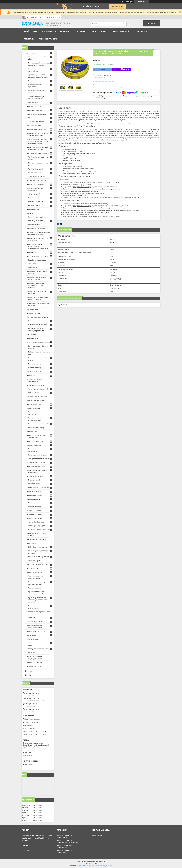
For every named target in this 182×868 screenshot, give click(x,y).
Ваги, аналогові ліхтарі (36, 428)
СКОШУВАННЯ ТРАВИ (36, 631)
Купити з (122, 69)
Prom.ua (102, 861)
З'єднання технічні (35, 514)
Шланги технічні (34, 484)
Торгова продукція (35, 588)
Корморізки (32, 335)
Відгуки (28, 675)
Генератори (32, 635)
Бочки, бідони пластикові (37, 114)
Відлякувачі (32, 543)
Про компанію (66, 31)
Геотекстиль (33, 321)
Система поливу (34, 408)
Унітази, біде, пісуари (36, 622)
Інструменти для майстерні (38, 564)
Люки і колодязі (34, 209)
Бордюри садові (34, 499)
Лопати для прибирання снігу (39, 389)
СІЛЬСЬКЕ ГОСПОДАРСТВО (39, 557)
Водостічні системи (35, 225)
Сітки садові (33, 252)
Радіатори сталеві (35, 198)
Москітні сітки (33, 309)
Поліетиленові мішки (36, 364)
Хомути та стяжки (35, 510)
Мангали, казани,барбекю (37, 397)
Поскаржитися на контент (85, 866)
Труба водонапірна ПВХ (37, 177)
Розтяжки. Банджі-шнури (37, 539)
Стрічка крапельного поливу (38, 81)
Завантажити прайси (122, 31)
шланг (100, 187)
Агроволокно (33, 264)
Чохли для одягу (34, 313)
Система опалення (35, 572)
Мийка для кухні (34, 480)
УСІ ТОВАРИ (31, 53)
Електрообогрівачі (35, 206)
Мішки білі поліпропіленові (38, 325)
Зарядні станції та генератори (39, 649)
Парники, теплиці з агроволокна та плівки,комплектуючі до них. (38, 246)
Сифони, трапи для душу (37, 110)
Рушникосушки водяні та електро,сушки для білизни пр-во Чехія (38, 600)
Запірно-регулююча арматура (39, 455)
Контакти (81, 31)
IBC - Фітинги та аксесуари (38, 547)
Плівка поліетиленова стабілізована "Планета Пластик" (37, 286)
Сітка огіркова (33, 103)
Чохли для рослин (35, 666)
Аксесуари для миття (36, 518)
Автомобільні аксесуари (37, 522)
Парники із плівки (35, 125)
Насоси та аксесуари (36, 441)
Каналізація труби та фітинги (39, 153)
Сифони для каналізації (37, 221)
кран (73, 204)
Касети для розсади (35, 106)
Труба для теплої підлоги (37, 180)
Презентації (29, 39)
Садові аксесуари (35, 372)
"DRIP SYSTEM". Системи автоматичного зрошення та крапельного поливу (38, 141)
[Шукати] (125, 24)
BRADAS (31, 375)
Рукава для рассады (36, 662)
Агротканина (33, 268)
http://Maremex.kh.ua (33, 719)
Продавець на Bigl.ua (91, 864)
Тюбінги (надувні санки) (37, 385)
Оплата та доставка (99, 31)
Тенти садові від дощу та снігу (39, 342)
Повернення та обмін (48, 39)
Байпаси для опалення (36, 228)
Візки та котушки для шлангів (39, 488)
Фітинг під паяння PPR (36, 184)
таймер (80, 185)
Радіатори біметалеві (36, 202)
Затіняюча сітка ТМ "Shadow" (39, 256)
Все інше (31, 653)
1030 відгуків (129, 2)
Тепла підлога (33, 568)
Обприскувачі (33, 503)
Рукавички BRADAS (35, 495)
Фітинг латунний (34, 194)
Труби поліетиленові (36, 169)
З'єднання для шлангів (36, 122)
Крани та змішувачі (35, 445)
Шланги (31, 118)
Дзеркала (32, 618)
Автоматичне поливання (37, 129)
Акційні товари (31, 31)
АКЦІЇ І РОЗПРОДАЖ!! (36, 400)
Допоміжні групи (34, 561)
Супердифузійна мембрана (38, 317)
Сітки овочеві (33, 338)
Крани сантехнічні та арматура (39, 530)
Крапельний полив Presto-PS (39, 424)
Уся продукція (48, 31)
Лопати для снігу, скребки (37, 526)
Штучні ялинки (33, 393)
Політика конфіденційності (104, 866)
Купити (102, 69)
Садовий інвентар (35, 368)
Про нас (29, 671)
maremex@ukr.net (31, 722)
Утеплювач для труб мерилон (39, 217)
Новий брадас (33, 431)
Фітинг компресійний (36, 173)
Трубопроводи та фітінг (37, 463)
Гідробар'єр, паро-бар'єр (37, 260)
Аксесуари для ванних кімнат (39, 459)
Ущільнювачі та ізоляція (37, 476)
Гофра (31, 213)
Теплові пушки (33, 639)
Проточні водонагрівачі (36, 466)
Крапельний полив (35, 404)
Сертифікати (141, 31)
